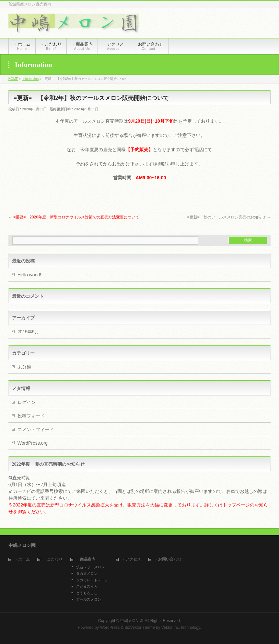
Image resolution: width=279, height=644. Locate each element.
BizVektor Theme (140, 627)
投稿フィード (31, 416)
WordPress (110, 627)
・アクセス (131, 559)
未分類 (24, 367)
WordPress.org (33, 443)
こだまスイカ (87, 586)
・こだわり (53, 559)
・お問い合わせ (168, 559)
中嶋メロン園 (132, 621)
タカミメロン (87, 573)
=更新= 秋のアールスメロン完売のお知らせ (229, 217)
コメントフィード (36, 429)
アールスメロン (89, 599)
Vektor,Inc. (171, 627)
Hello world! (29, 275)
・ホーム (22, 559)
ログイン (27, 402)
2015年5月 (28, 332)
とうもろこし (87, 593)
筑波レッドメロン (90, 567)
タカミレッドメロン (92, 580)
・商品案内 (86, 559)
